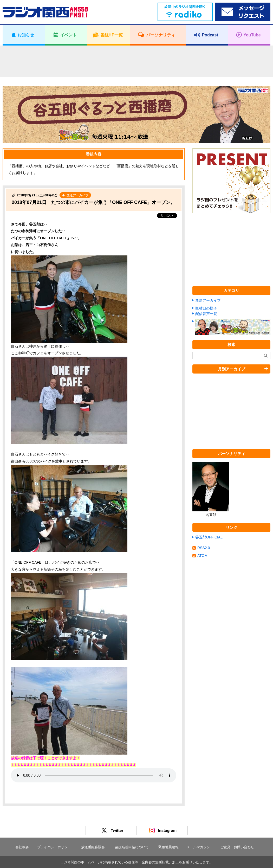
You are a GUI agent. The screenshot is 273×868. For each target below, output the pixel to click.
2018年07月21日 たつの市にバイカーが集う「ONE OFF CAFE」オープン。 (93, 202)
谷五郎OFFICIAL (209, 537)
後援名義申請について (132, 847)
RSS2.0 (204, 548)
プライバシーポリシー (54, 847)
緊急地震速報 (168, 847)
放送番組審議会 (93, 847)
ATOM (202, 556)
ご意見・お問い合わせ (237, 847)
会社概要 (22, 847)
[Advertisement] (136, 61)
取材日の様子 (206, 308)
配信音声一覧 (206, 314)
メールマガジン (198, 847)
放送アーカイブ (208, 300)
